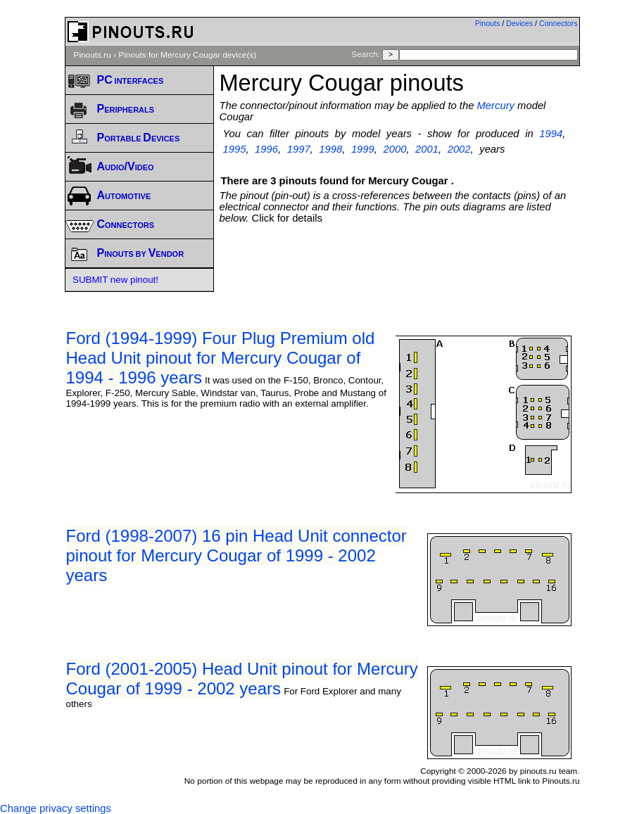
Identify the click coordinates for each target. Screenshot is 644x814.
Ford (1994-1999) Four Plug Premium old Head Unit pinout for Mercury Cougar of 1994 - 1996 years (221, 358)
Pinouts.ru (93, 55)
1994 (551, 134)
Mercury (496, 106)
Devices (519, 23)
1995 (235, 149)
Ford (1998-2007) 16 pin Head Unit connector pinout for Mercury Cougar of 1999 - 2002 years (236, 555)
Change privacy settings (56, 808)
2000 (394, 149)
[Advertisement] (400, 252)
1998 (330, 149)
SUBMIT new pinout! (115, 280)
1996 (266, 149)
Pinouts (488, 23)
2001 (427, 149)
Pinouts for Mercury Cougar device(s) (187, 55)
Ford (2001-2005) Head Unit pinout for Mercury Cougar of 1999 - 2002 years (242, 679)
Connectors (558, 23)
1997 (299, 149)
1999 (363, 149)
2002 (459, 149)
